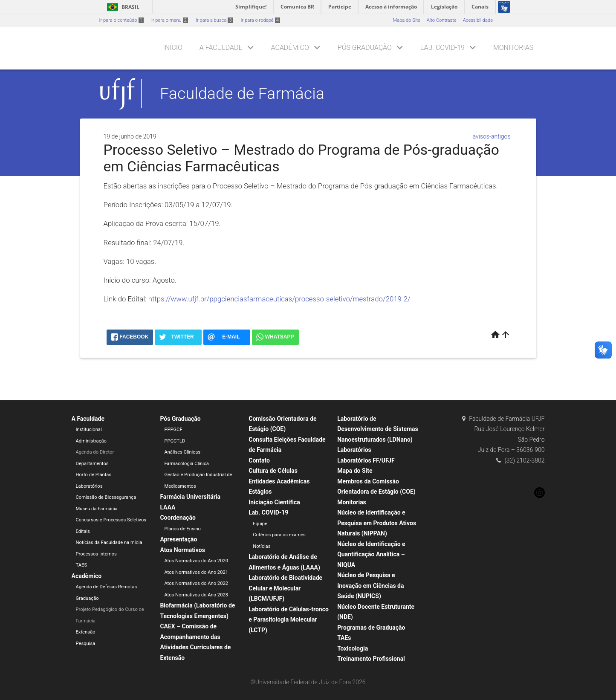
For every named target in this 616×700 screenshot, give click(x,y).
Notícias (262, 546)
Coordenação (178, 518)
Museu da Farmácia (97, 509)
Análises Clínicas (182, 452)
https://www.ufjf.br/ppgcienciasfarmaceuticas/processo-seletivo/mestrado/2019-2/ (279, 299)
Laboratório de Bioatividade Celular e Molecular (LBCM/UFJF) (285, 588)
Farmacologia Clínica (187, 464)
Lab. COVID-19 (442, 48)
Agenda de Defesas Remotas (107, 587)
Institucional (89, 430)
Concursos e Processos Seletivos (111, 520)
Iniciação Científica (274, 502)
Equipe (260, 524)
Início (173, 48)
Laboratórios (89, 486)
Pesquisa (86, 644)
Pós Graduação (365, 48)
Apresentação (178, 539)
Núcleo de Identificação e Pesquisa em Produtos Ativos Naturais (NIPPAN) (377, 523)
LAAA (168, 507)
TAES (82, 565)
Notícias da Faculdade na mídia (109, 542)
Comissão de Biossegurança (106, 497)
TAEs (344, 638)
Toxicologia (353, 648)
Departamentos (92, 464)
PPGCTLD (175, 441)
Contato (259, 460)
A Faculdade (221, 48)
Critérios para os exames (279, 535)
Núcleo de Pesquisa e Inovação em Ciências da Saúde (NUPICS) (370, 586)
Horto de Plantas (94, 475)
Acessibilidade (478, 20)
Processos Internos (96, 554)
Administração (91, 441)
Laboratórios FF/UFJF (366, 460)
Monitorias (513, 48)
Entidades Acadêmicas (279, 481)
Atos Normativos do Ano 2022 (196, 583)
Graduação (87, 598)
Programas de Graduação (371, 628)
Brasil (122, 7)
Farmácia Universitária (190, 497)
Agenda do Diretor (95, 452)
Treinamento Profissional (371, 659)
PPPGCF (173, 430)
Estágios (260, 492)
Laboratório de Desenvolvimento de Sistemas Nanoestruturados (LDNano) (378, 429)
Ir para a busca (214, 20)
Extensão (86, 632)
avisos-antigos (492, 136)
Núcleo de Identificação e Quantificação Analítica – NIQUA (371, 554)
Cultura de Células (273, 471)
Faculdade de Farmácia (242, 93)
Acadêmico (290, 48)
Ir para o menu (170, 20)
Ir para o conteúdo (121, 20)
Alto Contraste (442, 20)
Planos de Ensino (182, 529)
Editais (83, 531)
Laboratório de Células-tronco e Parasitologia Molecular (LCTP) (289, 620)
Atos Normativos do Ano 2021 (196, 572)
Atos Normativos (182, 550)
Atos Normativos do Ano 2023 (196, 595)
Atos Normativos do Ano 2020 (196, 561)
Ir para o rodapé (260, 20)
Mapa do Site (406, 20)
